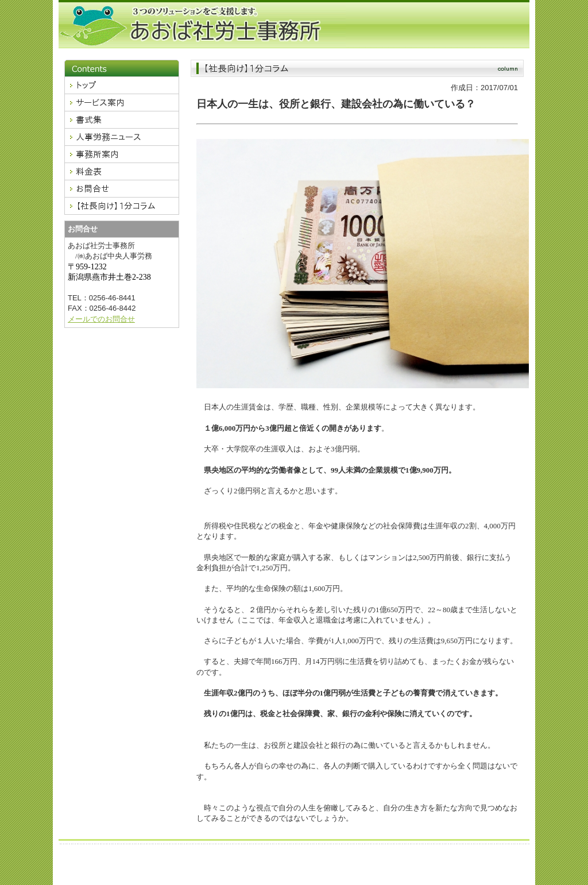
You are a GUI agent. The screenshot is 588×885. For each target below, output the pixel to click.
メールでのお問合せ (101, 319)
